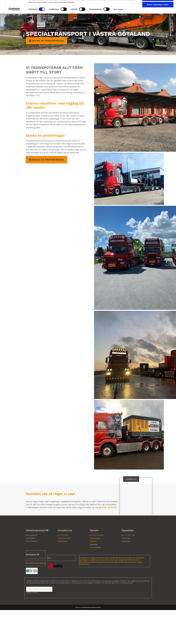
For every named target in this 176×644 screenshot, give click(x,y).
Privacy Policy (94, 544)
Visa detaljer (119, 37)
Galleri (131, 4)
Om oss (142, 4)
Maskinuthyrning (114, 4)
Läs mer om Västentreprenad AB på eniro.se (88, 607)
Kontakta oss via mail (64, 538)
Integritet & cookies (32, 593)
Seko (49, 558)
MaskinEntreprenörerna (36, 563)
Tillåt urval (158, 26)
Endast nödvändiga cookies (158, 32)
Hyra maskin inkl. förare (97, 535)
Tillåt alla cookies (158, 19)
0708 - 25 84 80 (109, 507)
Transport (73, 4)
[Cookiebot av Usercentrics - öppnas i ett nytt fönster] (14, 37)
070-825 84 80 (64, 535)
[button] (46, 160)
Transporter (93, 541)
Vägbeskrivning (62, 541)
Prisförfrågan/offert (95, 547)
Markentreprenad (92, 4)
